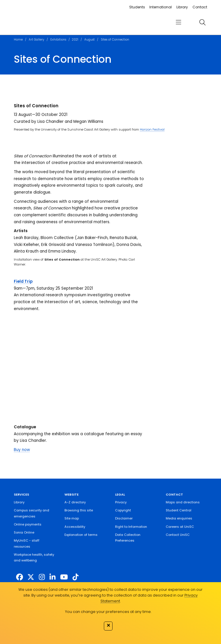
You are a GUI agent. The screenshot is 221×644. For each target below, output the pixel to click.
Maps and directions (183, 502)
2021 (75, 40)
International (161, 7)
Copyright (123, 510)
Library (182, 7)
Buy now (22, 450)
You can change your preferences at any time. (108, 612)
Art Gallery (37, 40)
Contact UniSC (178, 535)
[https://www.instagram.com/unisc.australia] (42, 577)
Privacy (121, 502)
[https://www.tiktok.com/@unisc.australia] (76, 577)
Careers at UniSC (180, 527)
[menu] (178, 22)
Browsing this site (79, 510)
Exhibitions (58, 40)
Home (18, 40)
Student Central (179, 510)
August (89, 40)
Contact (200, 7)
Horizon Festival (152, 129)
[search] (202, 22)
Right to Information (131, 527)
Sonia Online (24, 532)
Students (137, 7)
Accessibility (75, 527)
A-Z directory (75, 502)
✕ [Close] (108, 625)
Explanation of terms (81, 535)
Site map (72, 518)
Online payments (28, 524)
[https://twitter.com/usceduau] (31, 577)
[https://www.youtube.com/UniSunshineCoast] (64, 577)
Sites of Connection (115, 40)
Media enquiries (179, 518)
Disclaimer (124, 518)
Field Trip (23, 281)
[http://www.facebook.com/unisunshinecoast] (20, 577)
